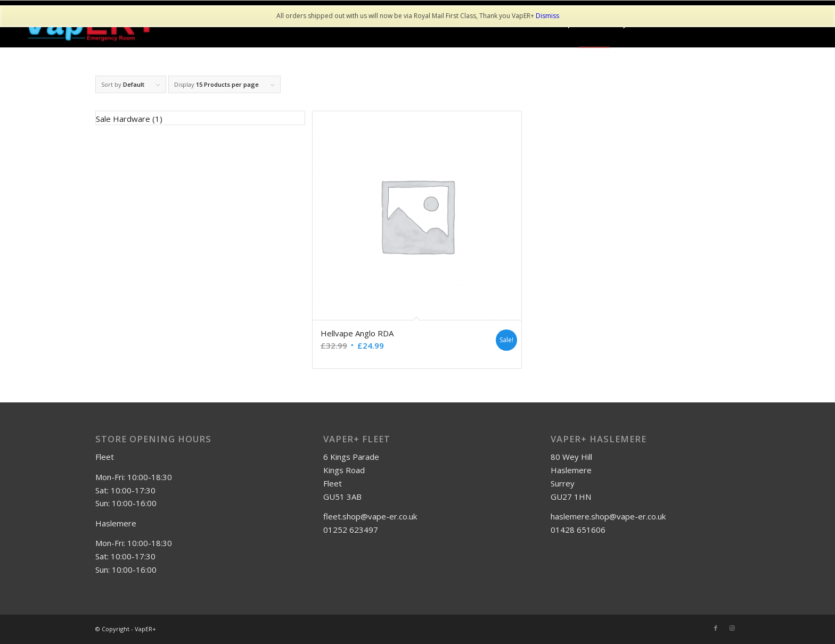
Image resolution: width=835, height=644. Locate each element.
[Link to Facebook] (716, 628)
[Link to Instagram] (732, 628)
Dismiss (547, 16)
